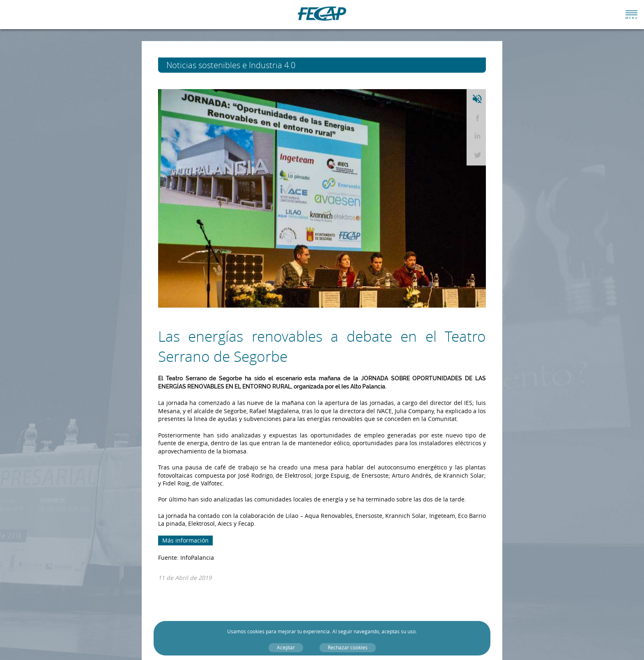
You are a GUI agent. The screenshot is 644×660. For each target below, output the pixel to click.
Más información (185, 540)
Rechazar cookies (348, 647)
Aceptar (286, 647)
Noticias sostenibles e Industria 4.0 (246, 65)
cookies (256, 631)
